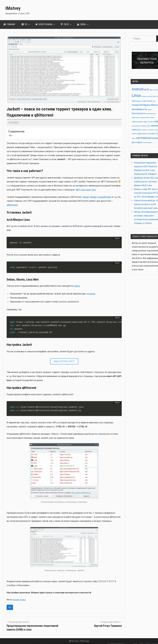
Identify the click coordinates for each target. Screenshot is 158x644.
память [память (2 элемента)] (145, 130)
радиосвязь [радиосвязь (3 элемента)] (142, 134)
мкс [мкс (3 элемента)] (149, 126)
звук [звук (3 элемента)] (146, 121)
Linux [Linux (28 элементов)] (136, 95)
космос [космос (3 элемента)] (143, 126)
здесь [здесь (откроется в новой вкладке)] (77, 286)
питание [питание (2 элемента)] (151, 130)
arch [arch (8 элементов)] (147, 89)
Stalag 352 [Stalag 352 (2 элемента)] (139, 101)
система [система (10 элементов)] (142, 138)
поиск (23, 600)
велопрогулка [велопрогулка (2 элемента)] (151, 114)
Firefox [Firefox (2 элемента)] (155, 90)
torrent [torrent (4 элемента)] (150, 101)
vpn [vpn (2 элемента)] (154, 101)
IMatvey (13, 8)
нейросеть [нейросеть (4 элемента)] (137, 130)
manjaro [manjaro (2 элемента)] (144, 96)
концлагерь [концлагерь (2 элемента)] (136, 126)
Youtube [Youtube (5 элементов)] (136, 105)
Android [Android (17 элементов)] (138, 89)
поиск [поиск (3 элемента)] (134, 134)
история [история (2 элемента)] (151, 122)
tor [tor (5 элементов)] (145, 101)
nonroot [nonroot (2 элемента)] (150, 96)
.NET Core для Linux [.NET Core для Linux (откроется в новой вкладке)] (86, 189)
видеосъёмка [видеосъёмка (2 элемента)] (145, 117)
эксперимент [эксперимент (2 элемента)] (148, 142)
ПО (10, 607)
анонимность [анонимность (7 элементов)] (139, 109)
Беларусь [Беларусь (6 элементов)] (145, 105)
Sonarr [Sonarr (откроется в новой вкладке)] (86, 197)
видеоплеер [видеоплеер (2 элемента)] (136, 117)
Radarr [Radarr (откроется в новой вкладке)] (93, 197)
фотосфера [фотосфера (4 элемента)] (137, 142)
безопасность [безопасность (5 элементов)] (139, 113)
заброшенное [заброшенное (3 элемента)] (137, 121)
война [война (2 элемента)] (152, 117)
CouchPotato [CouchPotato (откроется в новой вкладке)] (104, 197)
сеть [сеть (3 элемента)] (134, 138)
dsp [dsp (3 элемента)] (151, 90)
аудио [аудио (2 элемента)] (150, 110)
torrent (16, 600)
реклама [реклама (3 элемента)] (151, 134)
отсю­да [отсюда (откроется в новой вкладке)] (91, 294)
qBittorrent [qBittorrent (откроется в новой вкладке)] (12, 205)
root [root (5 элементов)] (134, 101)
